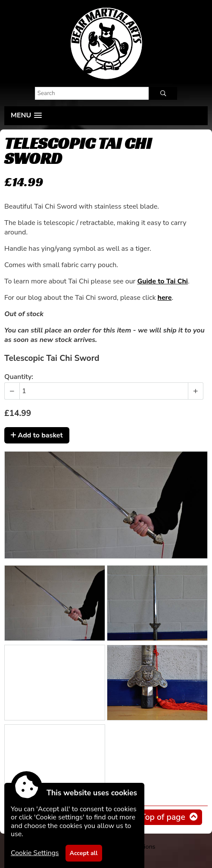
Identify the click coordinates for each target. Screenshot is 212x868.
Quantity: (19, 377)
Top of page (163, 817)
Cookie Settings (35, 853)
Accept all (84, 853)
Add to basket (37, 435)
